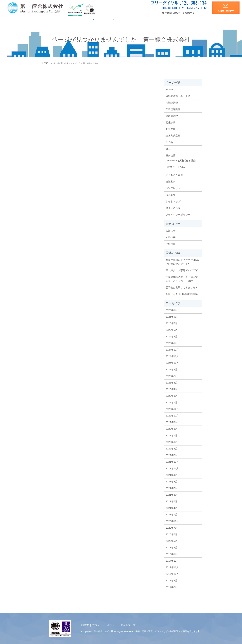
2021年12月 (172, 462)
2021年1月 (172, 514)
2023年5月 (172, 382)
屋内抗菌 (130, 19)
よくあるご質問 (174, 175)
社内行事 (171, 237)
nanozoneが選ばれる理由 (181, 160)
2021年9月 (172, 475)
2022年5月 (172, 448)
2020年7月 (172, 528)
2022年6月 (172, 442)
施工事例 (112, 19)
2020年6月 (172, 534)
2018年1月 (172, 554)
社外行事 (171, 244)
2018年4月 (172, 547)
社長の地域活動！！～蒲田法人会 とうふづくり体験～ (182, 279)
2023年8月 (172, 369)
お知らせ (171, 230)
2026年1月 (172, 310)
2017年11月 (172, 567)
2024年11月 (172, 356)
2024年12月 (172, 349)
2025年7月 (172, 323)
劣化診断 (171, 122)
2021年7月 (172, 488)
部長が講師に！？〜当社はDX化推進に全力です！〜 (182, 262)
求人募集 (187, 19)
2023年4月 (172, 389)
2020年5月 (172, 541)
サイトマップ (173, 201)
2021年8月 (172, 481)
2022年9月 (172, 422)
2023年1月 (172, 402)
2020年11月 (172, 521)
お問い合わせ (173, 208)
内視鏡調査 (172, 102)
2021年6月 (172, 495)
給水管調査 (93, 19)
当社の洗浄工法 (72, 19)
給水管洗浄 (172, 116)
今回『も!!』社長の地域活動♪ (182, 294)
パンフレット (173, 188)
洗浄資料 (172, 19)
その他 (169, 142)
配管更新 (171, 129)
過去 (168, 149)
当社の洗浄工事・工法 (178, 96)
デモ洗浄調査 (173, 109)
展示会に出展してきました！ (182, 287)
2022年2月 (172, 455)
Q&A (143, 19)
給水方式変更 (173, 135)
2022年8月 (172, 429)
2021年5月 (172, 501)
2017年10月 (172, 574)
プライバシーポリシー (178, 214)
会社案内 (156, 19)
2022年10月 (172, 415)
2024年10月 (172, 363)
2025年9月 (172, 316)
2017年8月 (172, 580)
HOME (54, 19)
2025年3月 (172, 336)
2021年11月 (172, 468)
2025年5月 (172, 330)
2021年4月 (172, 508)
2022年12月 (172, 409)
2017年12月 (172, 560)
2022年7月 (172, 435)
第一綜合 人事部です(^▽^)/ (181, 270)
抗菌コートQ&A (176, 167)
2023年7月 (172, 376)
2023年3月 (172, 396)
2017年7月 (172, 587)
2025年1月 (172, 343)
